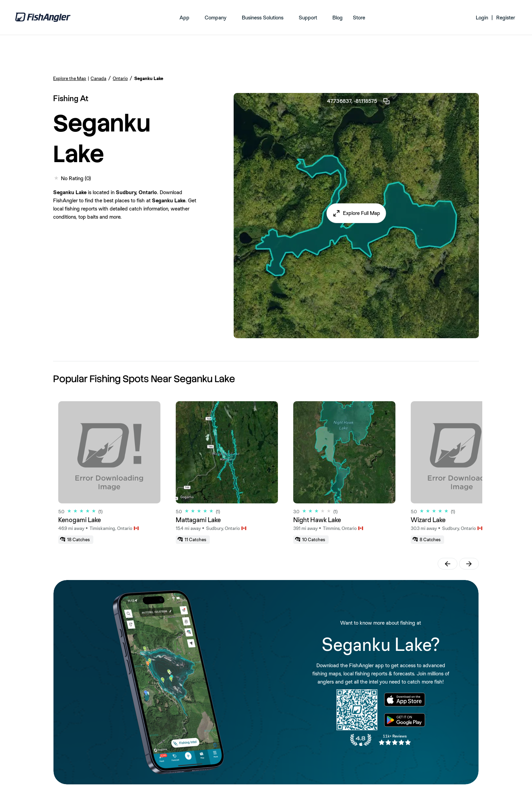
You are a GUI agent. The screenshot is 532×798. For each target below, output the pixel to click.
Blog (338, 18)
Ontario (120, 78)
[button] (356, 213)
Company (216, 18)
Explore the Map (70, 78)
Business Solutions (263, 18)
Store (359, 18)
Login (482, 18)
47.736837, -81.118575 (359, 101)
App (184, 18)
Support (308, 18)
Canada (98, 78)
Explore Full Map (362, 213)
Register (506, 18)
